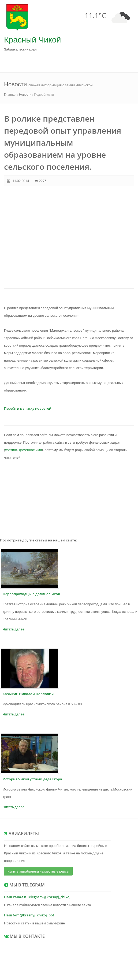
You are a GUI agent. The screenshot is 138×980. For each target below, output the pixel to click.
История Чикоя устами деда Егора (32, 779)
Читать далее (14, 629)
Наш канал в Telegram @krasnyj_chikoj (37, 897)
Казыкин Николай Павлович (28, 694)
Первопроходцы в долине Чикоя (31, 594)
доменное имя (30, 450)
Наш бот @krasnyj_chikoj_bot (29, 915)
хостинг (11, 450)
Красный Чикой (32, 39)
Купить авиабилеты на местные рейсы (38, 871)
